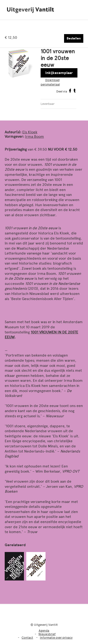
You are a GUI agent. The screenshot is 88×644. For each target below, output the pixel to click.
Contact (27, 638)
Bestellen (74, 38)
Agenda (44, 631)
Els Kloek (30, 132)
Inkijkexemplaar (59, 73)
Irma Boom (34, 136)
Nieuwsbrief (47, 634)
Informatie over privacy (56, 638)
